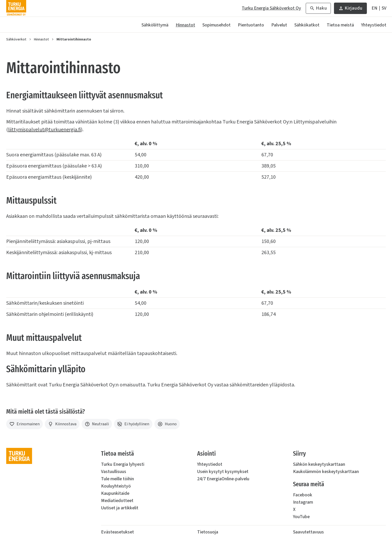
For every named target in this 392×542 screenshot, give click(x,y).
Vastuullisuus (114, 472)
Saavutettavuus (308, 532)
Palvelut (279, 25)
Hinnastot (185, 25)
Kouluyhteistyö (116, 486)
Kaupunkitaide (115, 493)
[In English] (374, 8)
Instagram (303, 502)
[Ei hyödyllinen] (133, 424)
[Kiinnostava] (62, 424)
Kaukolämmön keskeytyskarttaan (326, 472)
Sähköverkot (16, 39)
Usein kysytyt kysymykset (223, 472)
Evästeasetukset (117, 532)
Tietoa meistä (340, 25)
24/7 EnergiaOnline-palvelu (223, 479)
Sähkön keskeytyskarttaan (319, 464)
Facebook (303, 495)
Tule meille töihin (117, 479)
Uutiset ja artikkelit (120, 508)
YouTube (301, 517)
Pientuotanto (251, 25)
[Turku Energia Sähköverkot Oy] (16, 8)
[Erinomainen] (24, 424)
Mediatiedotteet (117, 501)
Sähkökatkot (307, 25)
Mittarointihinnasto (74, 39)
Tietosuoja (208, 532)
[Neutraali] (97, 424)
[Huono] (167, 424)
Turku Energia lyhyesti (123, 464)
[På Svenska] (384, 8)
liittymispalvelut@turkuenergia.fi (44, 130)
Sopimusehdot (216, 25)
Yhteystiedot (374, 25)
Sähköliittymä (155, 25)
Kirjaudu (350, 9)
